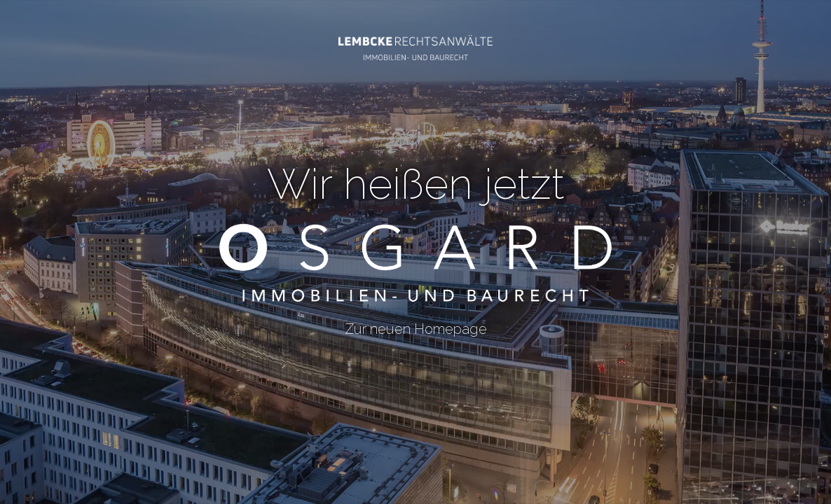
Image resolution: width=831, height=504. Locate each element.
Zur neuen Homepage (415, 321)
